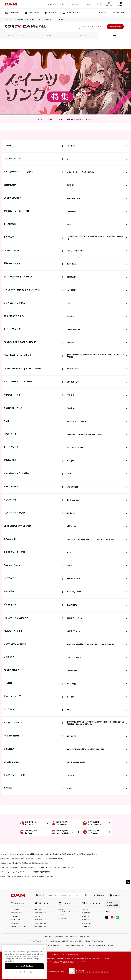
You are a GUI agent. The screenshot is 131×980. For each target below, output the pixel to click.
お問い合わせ (59, 937)
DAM (66, 937)
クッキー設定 (55, 946)
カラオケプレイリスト (41, 923)
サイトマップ (48, 937)
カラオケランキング (17, 913)
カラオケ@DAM (84, 937)
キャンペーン (62, 915)
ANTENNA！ (14, 916)
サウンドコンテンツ (40, 913)
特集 (115, 35)
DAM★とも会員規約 (76, 941)
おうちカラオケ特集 (42, 19)
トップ (4, 19)
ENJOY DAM (15, 923)
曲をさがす (53, 5)
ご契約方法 (91, 946)
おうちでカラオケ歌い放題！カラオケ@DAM (21, 19)
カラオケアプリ (87, 927)
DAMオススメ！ (15, 920)
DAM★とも (117, 895)
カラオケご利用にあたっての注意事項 (57, 941)
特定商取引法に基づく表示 (25, 946)
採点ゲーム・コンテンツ (89, 916)
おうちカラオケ (87, 923)
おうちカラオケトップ (16, 35)
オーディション (63, 919)
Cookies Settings (24, 976)
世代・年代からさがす (41, 927)
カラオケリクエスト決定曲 (19, 927)
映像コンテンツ (39, 910)
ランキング (82, 35)
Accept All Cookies (24, 970)
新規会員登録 (115, 27)
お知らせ (103, 13)
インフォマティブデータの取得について (73, 946)
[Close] (44, 952)
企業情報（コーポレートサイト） (106, 946)
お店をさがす (101, 895)
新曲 (49, 35)
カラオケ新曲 (15, 910)
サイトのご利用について (36, 941)
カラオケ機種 (86, 913)
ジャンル (37, 916)
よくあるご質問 (119, 13)
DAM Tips (85, 910)
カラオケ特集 (38, 920)
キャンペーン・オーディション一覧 (64, 911)
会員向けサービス (87, 920)
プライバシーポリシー (42, 946)
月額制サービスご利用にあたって (95, 941)
